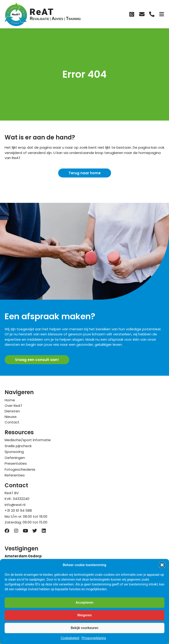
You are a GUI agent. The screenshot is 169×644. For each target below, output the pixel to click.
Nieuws (11, 417)
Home (10, 400)
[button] (162, 565)
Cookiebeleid (70, 638)
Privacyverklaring (94, 638)
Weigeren (85, 615)
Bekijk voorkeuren (84, 628)
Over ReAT (14, 406)
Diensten (12, 411)
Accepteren (85, 603)
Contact (12, 422)
